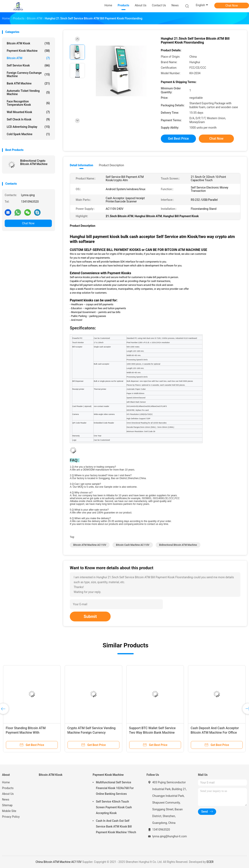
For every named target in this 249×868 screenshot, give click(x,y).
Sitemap (7, 805)
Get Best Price (178, 139)
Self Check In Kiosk (28, 119)
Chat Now (232, 6)
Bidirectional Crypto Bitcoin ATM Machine (34, 162)
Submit (90, 616)
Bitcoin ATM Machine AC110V (90, 545)
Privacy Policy (11, 817)
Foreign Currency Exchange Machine (28, 74)
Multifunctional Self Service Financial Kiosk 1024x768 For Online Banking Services (115, 788)
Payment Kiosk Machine (28, 51)
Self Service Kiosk (28, 65)
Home (6, 782)
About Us (8, 794)
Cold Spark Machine (28, 134)
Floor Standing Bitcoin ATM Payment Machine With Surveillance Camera (26, 733)
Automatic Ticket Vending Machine (28, 92)
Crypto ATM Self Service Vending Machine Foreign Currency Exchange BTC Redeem (91, 733)
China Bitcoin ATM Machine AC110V (59, 862)
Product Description (111, 165)
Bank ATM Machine (28, 83)
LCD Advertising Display (28, 127)
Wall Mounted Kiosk (28, 112)
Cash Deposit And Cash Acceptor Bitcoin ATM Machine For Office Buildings (215, 733)
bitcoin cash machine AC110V (133, 545)
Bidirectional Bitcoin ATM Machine (178, 545)
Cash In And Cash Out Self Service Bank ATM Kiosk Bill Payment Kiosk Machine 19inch (116, 826)
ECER (210, 862)
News (6, 800)
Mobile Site (9, 811)
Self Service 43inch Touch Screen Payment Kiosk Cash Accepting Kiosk (114, 807)
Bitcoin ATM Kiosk (28, 43)
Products (8, 788)
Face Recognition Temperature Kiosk (28, 103)
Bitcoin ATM (28, 58)
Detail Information (81, 165)
